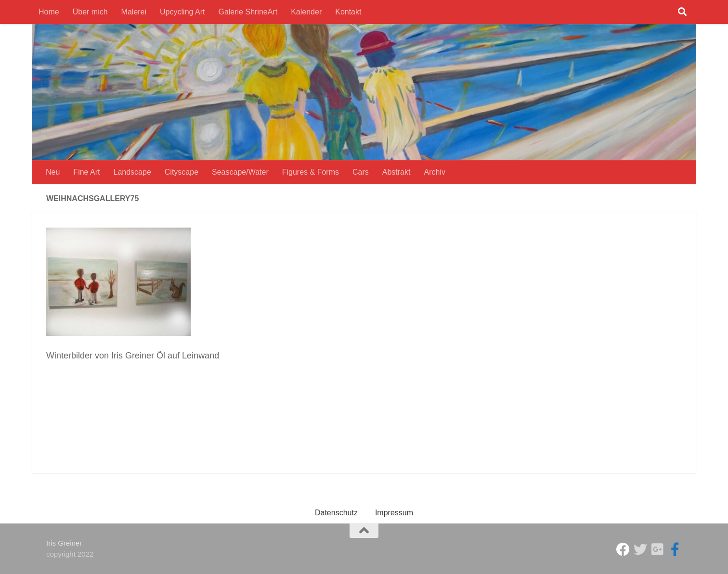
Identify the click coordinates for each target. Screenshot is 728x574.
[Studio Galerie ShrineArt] (623, 549)
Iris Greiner (64, 543)
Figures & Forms (311, 172)
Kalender (306, 12)
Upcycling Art (182, 12)
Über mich (90, 12)
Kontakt (348, 12)
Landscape (132, 172)
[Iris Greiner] (658, 549)
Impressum (394, 513)
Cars (361, 172)
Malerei (134, 12)
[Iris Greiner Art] (675, 549)
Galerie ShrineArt (248, 12)
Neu (53, 172)
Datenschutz (336, 513)
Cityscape (182, 172)
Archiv (434, 172)
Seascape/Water (240, 172)
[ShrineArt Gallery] (640, 549)
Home (49, 12)
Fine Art (86, 172)
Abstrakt (396, 172)
